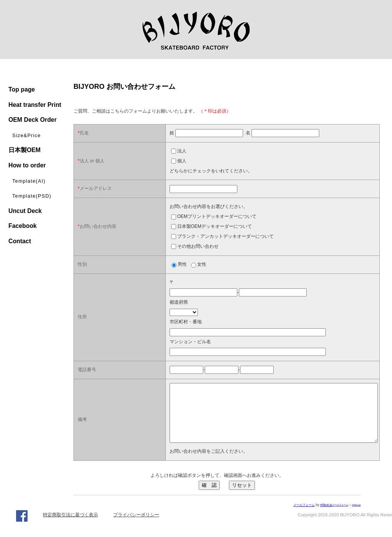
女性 (202, 264)
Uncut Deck (25, 211)
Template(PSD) (32, 196)
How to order (27, 165)
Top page (22, 89)
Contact (20, 241)
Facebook (23, 226)
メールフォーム (340, 516)
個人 (182, 161)
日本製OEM (24, 150)
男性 (182, 264)
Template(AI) (29, 181)
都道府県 (179, 302)
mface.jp (356, 516)
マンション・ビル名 (190, 342)
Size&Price (27, 136)
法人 (182, 151)
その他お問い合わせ (198, 246)
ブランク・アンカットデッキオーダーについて (225, 236)
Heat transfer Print (35, 105)
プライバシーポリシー (136, 526)
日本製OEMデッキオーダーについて (215, 226)
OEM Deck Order (33, 120)
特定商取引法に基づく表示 (70, 526)
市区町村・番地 (186, 322)
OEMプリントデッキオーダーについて (217, 216)
